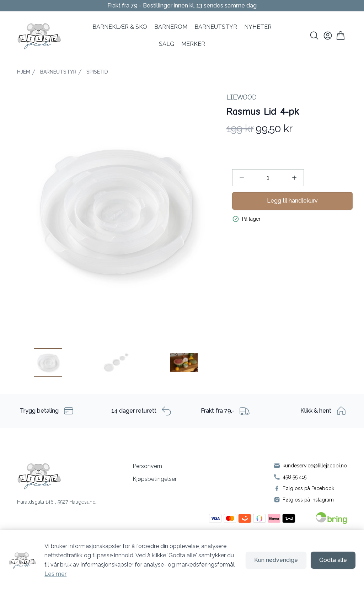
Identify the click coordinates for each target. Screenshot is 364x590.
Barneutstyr (216, 27)
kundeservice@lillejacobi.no (315, 466)
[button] (116, 212)
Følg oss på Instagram (308, 500)
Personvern (147, 466)
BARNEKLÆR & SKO (120, 27)
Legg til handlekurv (292, 201)
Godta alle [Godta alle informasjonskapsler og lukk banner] (333, 560)
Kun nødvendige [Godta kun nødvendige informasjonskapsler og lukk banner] (276, 560)
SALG (167, 44)
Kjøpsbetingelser (155, 479)
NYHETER (258, 27)
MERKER (193, 44)
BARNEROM (171, 27)
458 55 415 (295, 477)
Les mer (55, 574)
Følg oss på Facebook (308, 488)
